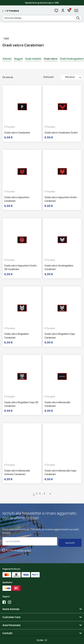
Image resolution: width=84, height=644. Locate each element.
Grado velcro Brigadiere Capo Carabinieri (60, 323)
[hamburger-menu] (77, 11)
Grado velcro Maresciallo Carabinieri (57, 391)
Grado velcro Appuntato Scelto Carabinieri (61, 186)
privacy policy (24, 538)
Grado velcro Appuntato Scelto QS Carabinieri (20, 255)
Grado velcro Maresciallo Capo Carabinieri (60, 460)
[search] (79, 18)
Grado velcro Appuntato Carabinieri (17, 186)
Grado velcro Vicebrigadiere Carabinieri (59, 255)
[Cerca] (42, 18)
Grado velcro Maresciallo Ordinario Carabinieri (17, 460)
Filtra (40, 640)
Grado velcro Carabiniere (17, 120)
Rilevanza (73, 65)
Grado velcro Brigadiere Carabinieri (16, 323)
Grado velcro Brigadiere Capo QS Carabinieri (21, 391)
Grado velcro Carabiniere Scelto (61, 120)
